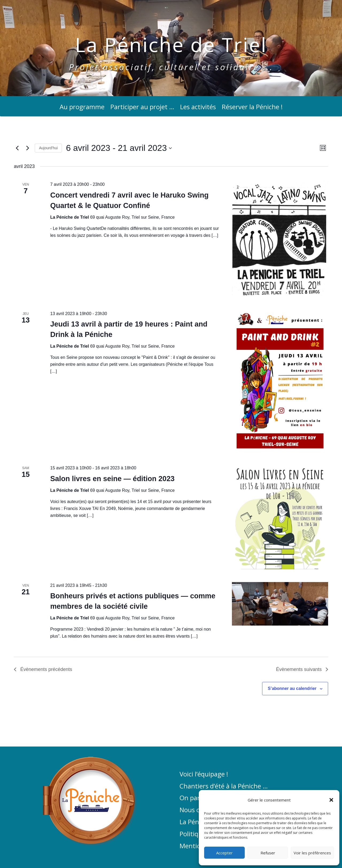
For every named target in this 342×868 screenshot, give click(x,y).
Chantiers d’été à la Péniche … (224, 786)
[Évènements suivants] (28, 148)
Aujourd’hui (48, 148)
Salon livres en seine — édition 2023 (112, 479)
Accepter (224, 853)
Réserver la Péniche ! (252, 108)
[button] (331, 800)
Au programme (82, 108)
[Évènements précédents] (17, 148)
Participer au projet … (142, 108)
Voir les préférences (312, 853)
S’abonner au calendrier (292, 688)
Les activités (198, 108)
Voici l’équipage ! (204, 774)
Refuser (268, 853)
